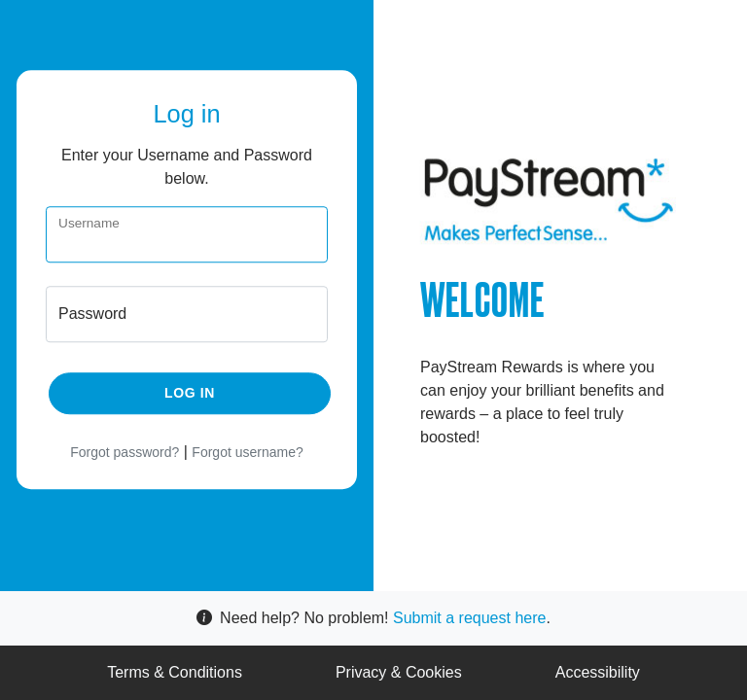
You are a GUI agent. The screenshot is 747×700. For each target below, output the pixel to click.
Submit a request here (469, 618)
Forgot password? (124, 453)
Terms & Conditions (175, 672)
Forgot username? (247, 453)
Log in (190, 394)
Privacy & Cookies (399, 672)
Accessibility (598, 672)
